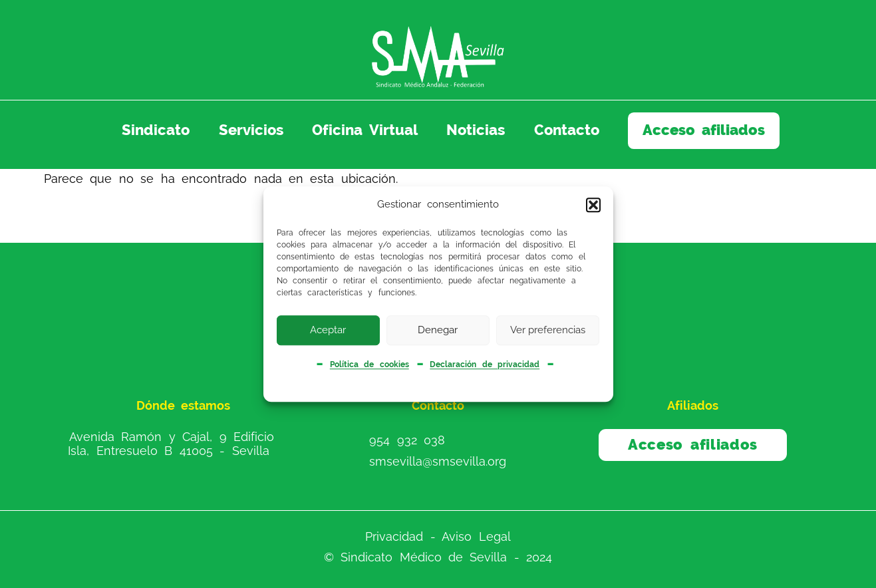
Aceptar (328, 330)
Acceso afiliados (704, 130)
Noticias (476, 130)
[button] (593, 205)
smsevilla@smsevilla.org (438, 461)
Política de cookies (369, 365)
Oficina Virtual (365, 130)
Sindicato (156, 130)
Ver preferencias (548, 330)
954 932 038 (407, 439)
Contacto (567, 130)
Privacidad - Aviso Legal (438, 536)
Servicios (251, 130)
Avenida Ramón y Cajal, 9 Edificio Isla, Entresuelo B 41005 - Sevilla (171, 443)
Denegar (438, 330)
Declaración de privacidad (485, 365)
